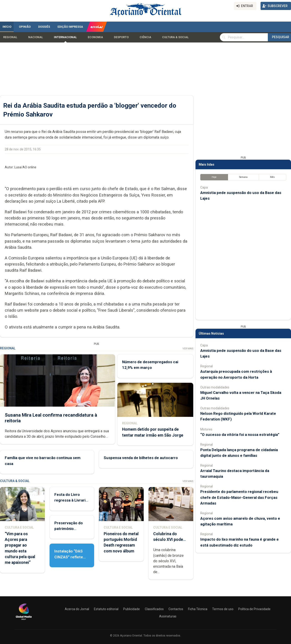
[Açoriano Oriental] (24, 620)
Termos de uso (223, 609)
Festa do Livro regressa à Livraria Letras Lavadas (71, 500)
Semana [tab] (243, 177)
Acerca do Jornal (77, 609)
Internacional (65, 37)
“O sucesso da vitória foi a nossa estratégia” (240, 435)
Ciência (145, 37)
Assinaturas (168, 616)
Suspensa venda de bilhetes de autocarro (141, 458)
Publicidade (132, 609)
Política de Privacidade (254, 609)
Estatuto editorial (106, 609)
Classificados (154, 609)
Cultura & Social (175, 37)
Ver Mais (188, 349)
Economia (95, 37)
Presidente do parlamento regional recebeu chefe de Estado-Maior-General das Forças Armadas (239, 497)
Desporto (121, 37)
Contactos (176, 609)
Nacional (36, 37)
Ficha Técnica (198, 609)
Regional (10, 37)
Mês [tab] (272, 177)
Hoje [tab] (214, 177)
